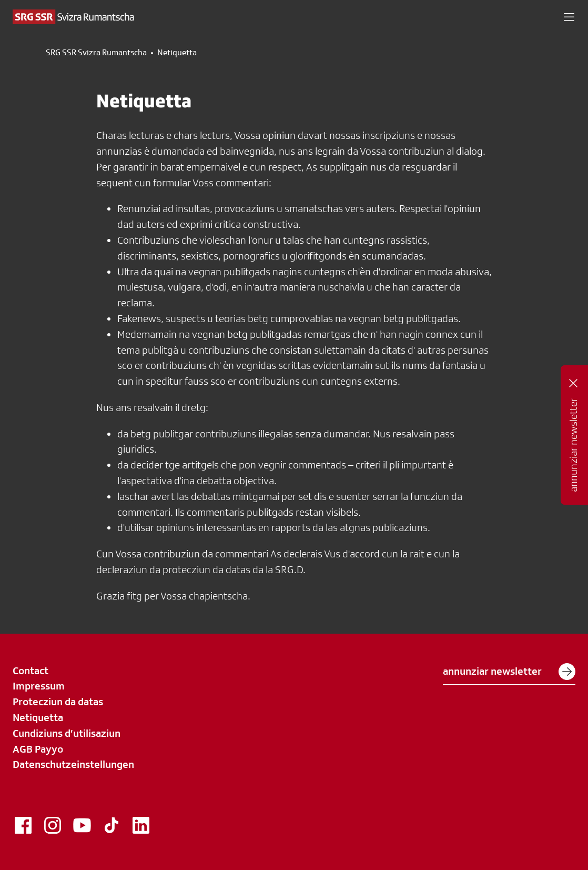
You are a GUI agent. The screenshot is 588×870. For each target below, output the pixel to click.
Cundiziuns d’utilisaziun (67, 733)
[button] (569, 17)
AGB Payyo (38, 749)
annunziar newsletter (509, 672)
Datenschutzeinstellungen (73, 764)
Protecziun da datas (58, 702)
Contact (31, 671)
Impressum (39, 686)
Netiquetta (38, 717)
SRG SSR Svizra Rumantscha (96, 53)
